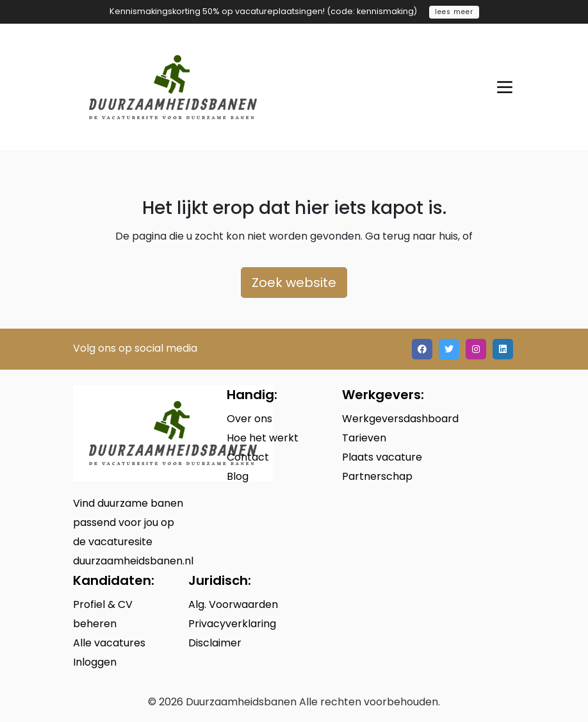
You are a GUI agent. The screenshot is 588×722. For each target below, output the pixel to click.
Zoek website (294, 283)
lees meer (454, 12)
